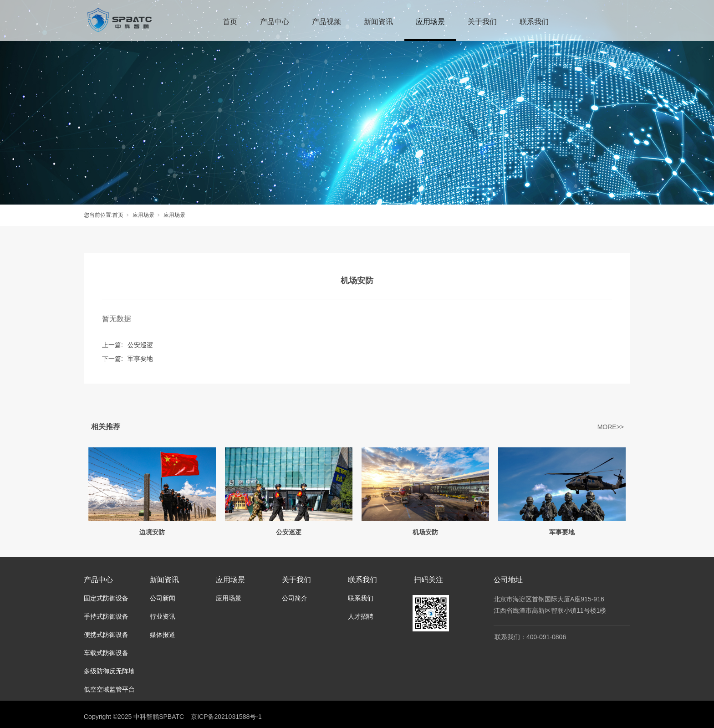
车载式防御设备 (106, 653)
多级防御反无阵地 (109, 671)
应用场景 (430, 22)
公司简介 (295, 598)
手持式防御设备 (106, 616)
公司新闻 (163, 598)
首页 (230, 22)
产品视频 (326, 22)
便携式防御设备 (106, 635)
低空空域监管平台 (109, 689)
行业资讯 (163, 616)
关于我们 (482, 22)
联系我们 (534, 22)
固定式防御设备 (106, 598)
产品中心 (275, 22)
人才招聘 (361, 616)
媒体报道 (163, 635)
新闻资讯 (378, 22)
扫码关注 (428, 580)
